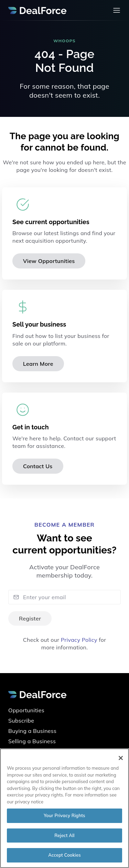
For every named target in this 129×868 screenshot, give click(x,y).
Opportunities (26, 710)
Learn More (38, 364)
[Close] (121, 758)
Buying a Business (32, 731)
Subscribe (21, 721)
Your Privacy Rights (64, 815)
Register (30, 618)
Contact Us (38, 466)
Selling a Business (32, 741)
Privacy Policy (79, 640)
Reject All (64, 835)
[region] (64, 808)
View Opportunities (49, 261)
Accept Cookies (64, 855)
